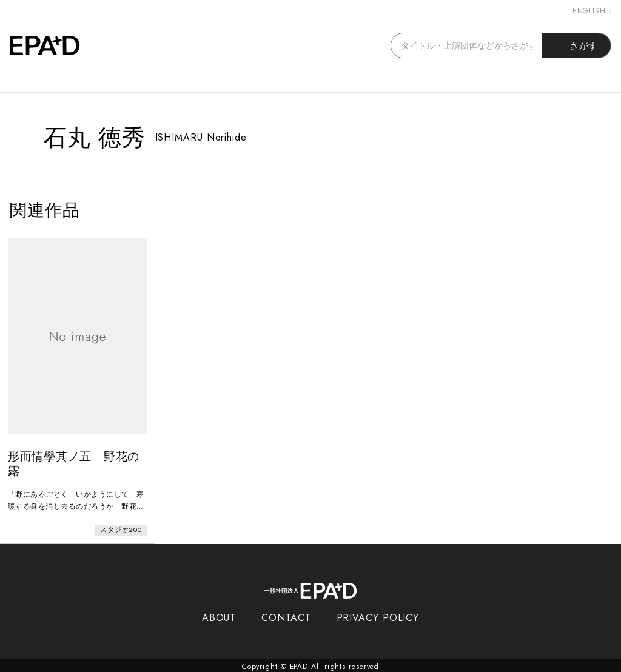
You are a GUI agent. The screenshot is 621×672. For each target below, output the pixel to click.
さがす (576, 45)
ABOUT (219, 616)
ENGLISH (592, 11)
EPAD (299, 665)
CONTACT (286, 616)
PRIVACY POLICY (378, 616)
